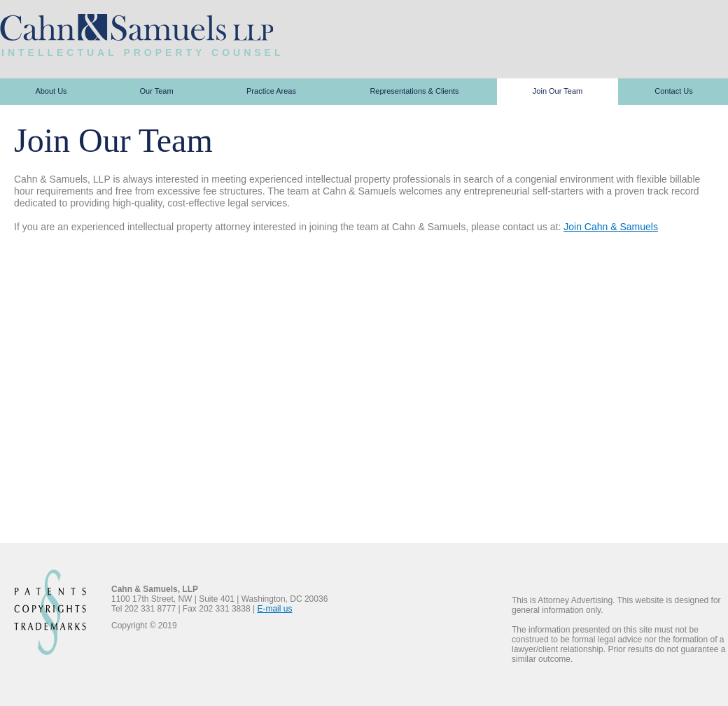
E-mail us (274, 609)
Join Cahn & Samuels (611, 227)
